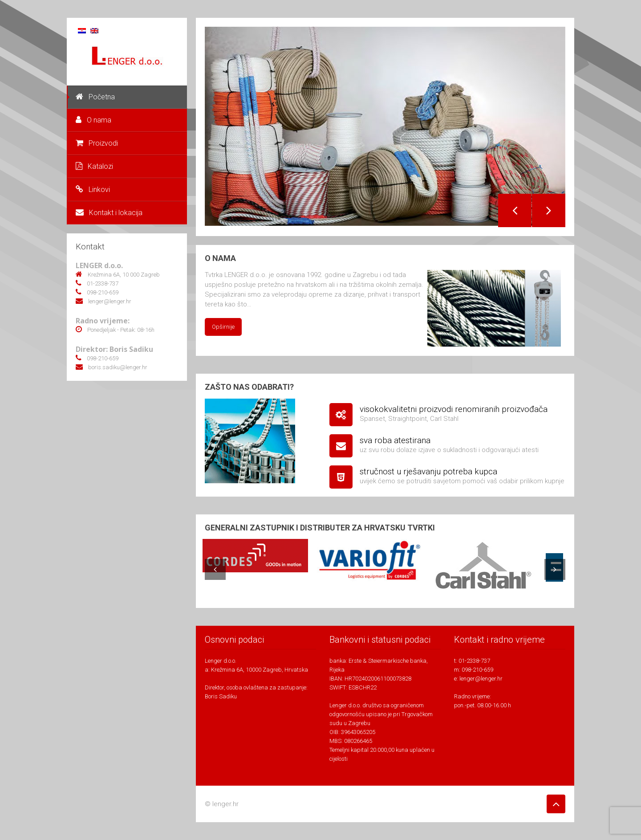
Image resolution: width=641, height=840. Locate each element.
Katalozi (94, 166)
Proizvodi (97, 143)
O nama (93, 120)
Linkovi (93, 190)
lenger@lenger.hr (481, 679)
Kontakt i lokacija (109, 213)
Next (549, 210)
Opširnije (223, 327)
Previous (515, 210)
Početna (95, 97)
